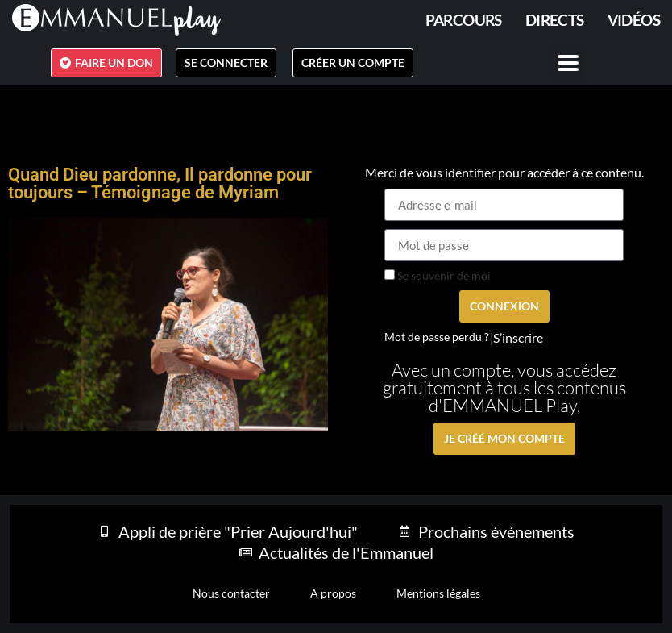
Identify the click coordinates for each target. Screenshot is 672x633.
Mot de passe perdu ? (437, 337)
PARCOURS (464, 20)
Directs (555, 20)
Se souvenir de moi (438, 276)
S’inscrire (518, 338)
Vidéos (634, 20)
